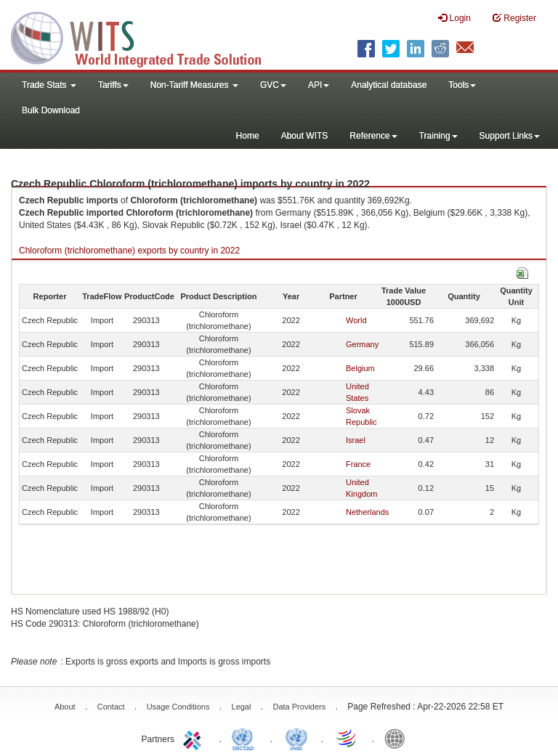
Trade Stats (49, 85)
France (358, 464)
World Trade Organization (347, 738)
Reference (373, 136)
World (356, 320)
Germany (362, 344)
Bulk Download (51, 110)
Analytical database (389, 85)
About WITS (305, 136)
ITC (195, 738)
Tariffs (113, 85)
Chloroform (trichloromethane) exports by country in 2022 (129, 251)
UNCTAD (246, 738)
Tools (462, 85)
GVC (273, 85)
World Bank (398, 738)
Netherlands (367, 512)
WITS (145, 36)
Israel (356, 440)
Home (248, 136)
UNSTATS (296, 738)
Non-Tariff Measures (194, 85)
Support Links (510, 136)
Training (438, 136)
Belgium (360, 368)
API (319, 85)
